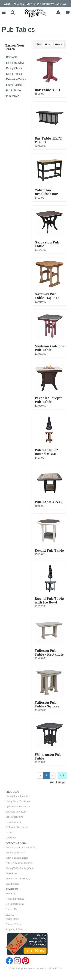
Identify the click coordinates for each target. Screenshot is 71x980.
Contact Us (11, 909)
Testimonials (12, 884)
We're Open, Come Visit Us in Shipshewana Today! (35, 4)
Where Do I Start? (15, 853)
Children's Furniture (17, 827)
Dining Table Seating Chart (20, 868)
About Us (10, 894)
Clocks (9, 833)
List (48, 45)
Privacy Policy (13, 924)
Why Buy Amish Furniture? (20, 848)
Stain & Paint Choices (17, 858)
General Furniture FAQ (18, 879)
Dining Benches (15, 63)
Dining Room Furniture (18, 796)
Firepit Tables (14, 85)
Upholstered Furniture (18, 807)
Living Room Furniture (18, 801)
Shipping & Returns (16, 929)
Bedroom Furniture (16, 812)
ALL (62, 775)
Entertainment (13, 822)
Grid (59, 45)
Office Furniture (14, 817)
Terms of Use (12, 919)
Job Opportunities (15, 904)
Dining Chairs (14, 68)
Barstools (12, 57)
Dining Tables (14, 74)
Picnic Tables (14, 90)
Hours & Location (15, 899)
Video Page (11, 873)
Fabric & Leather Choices (19, 863)
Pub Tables (13, 96)
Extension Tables (16, 79)
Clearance (11, 838)
